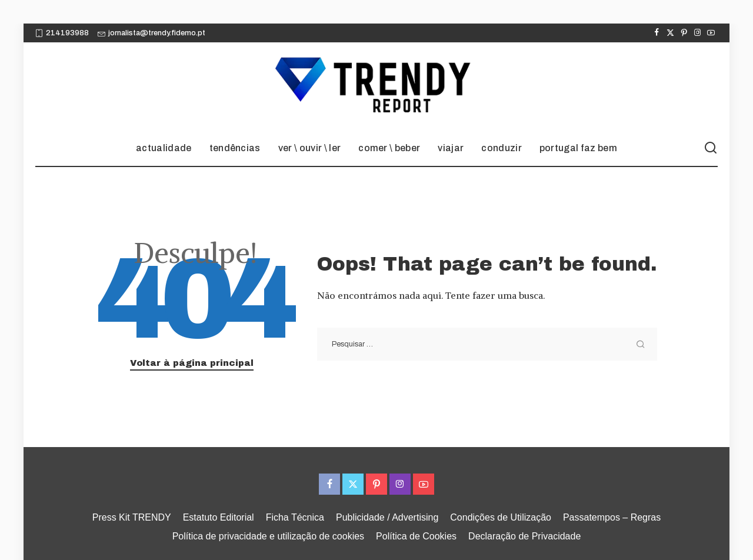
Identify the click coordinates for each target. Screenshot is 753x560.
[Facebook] (657, 33)
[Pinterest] (684, 33)
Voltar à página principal (192, 363)
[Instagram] (697, 33)
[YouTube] (711, 33)
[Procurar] (711, 148)
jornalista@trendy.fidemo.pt (151, 33)
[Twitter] (670, 33)
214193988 (62, 33)
